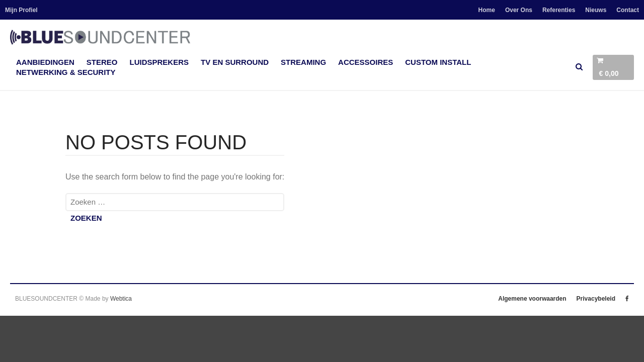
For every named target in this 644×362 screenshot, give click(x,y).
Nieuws (596, 10)
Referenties (559, 10)
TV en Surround (235, 62)
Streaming (303, 62)
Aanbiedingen (45, 62)
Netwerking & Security (66, 72)
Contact (628, 10)
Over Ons (519, 10)
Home (487, 10)
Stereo (102, 62)
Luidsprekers (159, 62)
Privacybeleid (596, 299)
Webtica (121, 299)
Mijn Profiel (21, 10)
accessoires (366, 62)
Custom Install (438, 62)
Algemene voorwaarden (532, 299)
